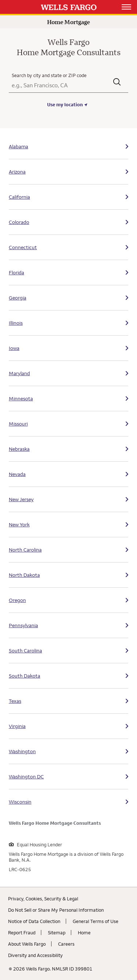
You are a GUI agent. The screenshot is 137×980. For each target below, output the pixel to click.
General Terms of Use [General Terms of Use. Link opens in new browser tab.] (96, 921)
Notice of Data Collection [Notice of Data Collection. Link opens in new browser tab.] (34, 921)
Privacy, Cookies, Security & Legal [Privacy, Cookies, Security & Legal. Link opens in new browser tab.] (43, 899)
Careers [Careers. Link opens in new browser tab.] (66, 944)
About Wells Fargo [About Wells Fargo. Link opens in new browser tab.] (27, 944)
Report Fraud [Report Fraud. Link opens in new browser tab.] (22, 933)
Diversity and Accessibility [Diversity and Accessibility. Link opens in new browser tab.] (35, 955)
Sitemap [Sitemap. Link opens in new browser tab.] (57, 933)
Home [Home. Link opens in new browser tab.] (84, 933)
